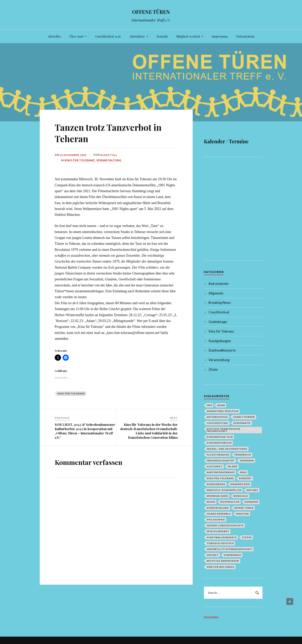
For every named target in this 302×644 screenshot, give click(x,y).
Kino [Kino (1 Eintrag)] (243, 472)
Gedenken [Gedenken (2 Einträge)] (247, 461)
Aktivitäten (137, 36)
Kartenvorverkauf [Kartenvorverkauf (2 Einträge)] (221, 472)
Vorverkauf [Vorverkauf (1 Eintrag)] (232, 555)
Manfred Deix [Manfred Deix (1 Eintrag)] (240, 484)
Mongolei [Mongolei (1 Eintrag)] (241, 496)
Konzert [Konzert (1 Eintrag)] (245, 478)
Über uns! (76, 36)
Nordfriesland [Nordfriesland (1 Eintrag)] (218, 508)
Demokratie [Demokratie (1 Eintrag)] (242, 423)
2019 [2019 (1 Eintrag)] (209, 405)
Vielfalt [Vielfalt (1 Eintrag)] (213, 555)
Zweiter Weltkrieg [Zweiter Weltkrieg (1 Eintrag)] (220, 567)
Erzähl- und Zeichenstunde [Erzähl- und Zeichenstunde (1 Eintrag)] (227, 449)
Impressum (220, 36)
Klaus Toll (110, 155)
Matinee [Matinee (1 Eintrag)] (252, 490)
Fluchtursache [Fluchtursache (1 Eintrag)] (218, 455)
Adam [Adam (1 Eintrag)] (221, 405)
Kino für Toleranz (80, 160)
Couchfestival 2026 (108, 36)
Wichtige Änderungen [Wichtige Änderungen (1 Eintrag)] (223, 561)
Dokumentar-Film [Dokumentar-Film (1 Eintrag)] (220, 437)
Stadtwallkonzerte (222, 350)
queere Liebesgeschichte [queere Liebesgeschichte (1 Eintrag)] (225, 525)
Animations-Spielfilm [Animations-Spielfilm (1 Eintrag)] (223, 411)
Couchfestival (219, 312)
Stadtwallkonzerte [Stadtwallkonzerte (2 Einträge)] (222, 537)
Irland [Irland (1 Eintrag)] (233, 466)
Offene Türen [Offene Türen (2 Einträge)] (244, 508)
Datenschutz (245, 36)
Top (290, 601)
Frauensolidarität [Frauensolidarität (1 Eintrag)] (221, 461)
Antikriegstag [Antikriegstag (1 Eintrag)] (217, 417)
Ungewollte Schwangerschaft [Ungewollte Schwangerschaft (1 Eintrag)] (229, 549)
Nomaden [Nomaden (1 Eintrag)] (251, 502)
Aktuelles (54, 36)
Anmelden (211, 617)
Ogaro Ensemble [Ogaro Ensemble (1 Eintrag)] (219, 514)
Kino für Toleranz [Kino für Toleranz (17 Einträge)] (220, 478)
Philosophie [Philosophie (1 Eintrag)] (216, 520)
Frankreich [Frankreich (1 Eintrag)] (243, 455)
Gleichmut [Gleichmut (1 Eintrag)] (215, 466)
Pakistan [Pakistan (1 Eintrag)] (242, 514)
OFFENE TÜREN (151, 11)
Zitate (213, 369)
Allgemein (216, 293)
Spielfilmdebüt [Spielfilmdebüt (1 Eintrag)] (218, 531)
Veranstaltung (109, 160)
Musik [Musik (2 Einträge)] (211, 502)
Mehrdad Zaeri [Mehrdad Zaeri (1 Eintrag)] (217, 496)
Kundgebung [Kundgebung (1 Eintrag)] (216, 484)
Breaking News (220, 303)
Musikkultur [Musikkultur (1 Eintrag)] (230, 502)
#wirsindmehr (219, 284)
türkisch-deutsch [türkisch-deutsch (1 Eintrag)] (220, 543)
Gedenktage (218, 322)
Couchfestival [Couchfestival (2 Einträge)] (217, 423)
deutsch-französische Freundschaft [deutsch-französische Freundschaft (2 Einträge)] (224, 430)
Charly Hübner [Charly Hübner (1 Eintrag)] (244, 417)
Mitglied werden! (188, 36)
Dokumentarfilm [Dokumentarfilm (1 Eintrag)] (219, 443)
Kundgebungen (220, 341)
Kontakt (162, 36)
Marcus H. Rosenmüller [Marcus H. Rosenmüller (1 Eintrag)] (224, 490)
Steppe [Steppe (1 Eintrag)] (247, 537)
